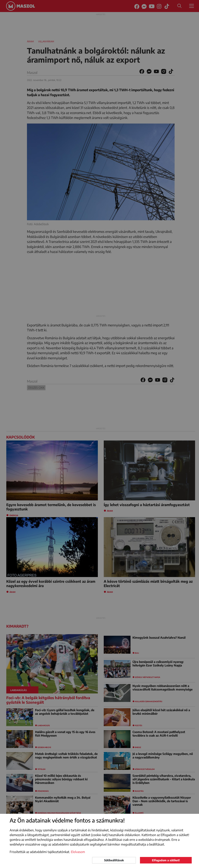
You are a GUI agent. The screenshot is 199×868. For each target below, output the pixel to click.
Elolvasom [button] (78, 852)
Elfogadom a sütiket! (166, 860)
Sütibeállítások (114, 860)
